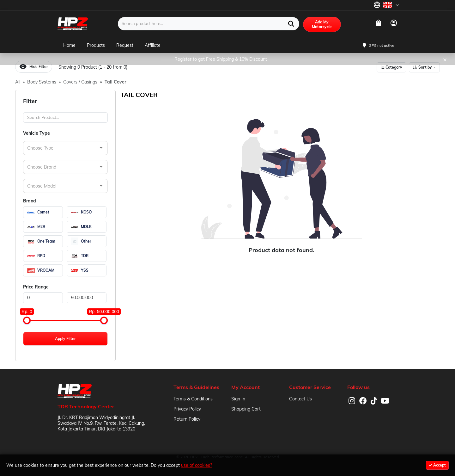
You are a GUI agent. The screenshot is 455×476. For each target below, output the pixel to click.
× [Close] (445, 59)
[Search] (65, 118)
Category (391, 67)
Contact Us (300, 399)
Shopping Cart (246, 409)
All (18, 82)
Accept (437, 465)
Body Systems (42, 82)
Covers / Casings (80, 82)
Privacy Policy (187, 409)
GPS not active (382, 45)
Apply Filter (65, 339)
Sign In (238, 399)
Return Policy (187, 419)
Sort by (423, 67)
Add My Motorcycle (322, 24)
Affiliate (153, 45)
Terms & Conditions (193, 399)
